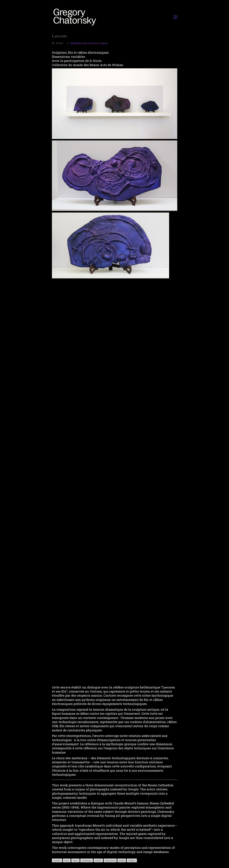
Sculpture (103, 43)
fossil (67, 860)
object (76, 860)
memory (57, 860)
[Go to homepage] (76, 17)
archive (98, 860)
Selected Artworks (79, 43)
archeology (87, 860)
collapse (132, 860)
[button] (175, 17)
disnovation (110, 860)
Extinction (93, 43)
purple (122, 860)
